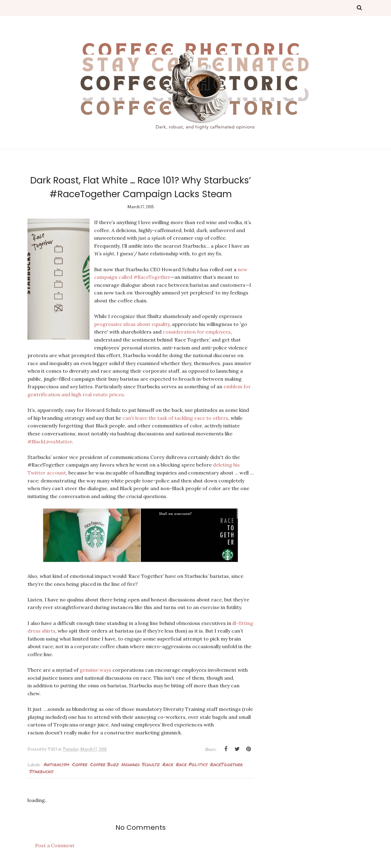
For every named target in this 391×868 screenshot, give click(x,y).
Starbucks (41, 771)
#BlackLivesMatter (50, 441)
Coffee (80, 764)
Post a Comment (55, 845)
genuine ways (95, 670)
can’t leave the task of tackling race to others (175, 418)
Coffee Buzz (104, 764)
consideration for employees (197, 332)
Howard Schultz (141, 764)
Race (168, 764)
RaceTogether (227, 764)
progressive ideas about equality (132, 324)
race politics (192, 764)
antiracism (57, 764)
